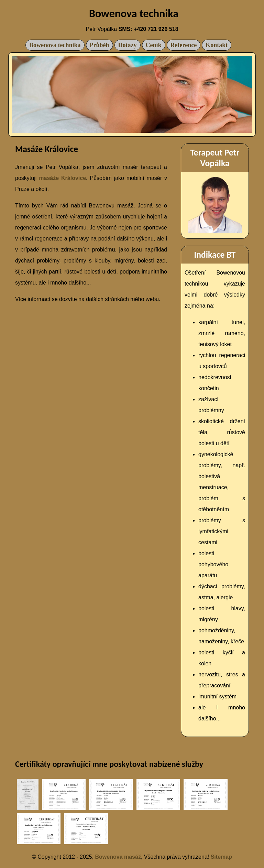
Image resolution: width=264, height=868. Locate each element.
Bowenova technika (55, 45)
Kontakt (217, 45)
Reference (184, 45)
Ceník (154, 45)
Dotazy (128, 45)
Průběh (100, 45)
